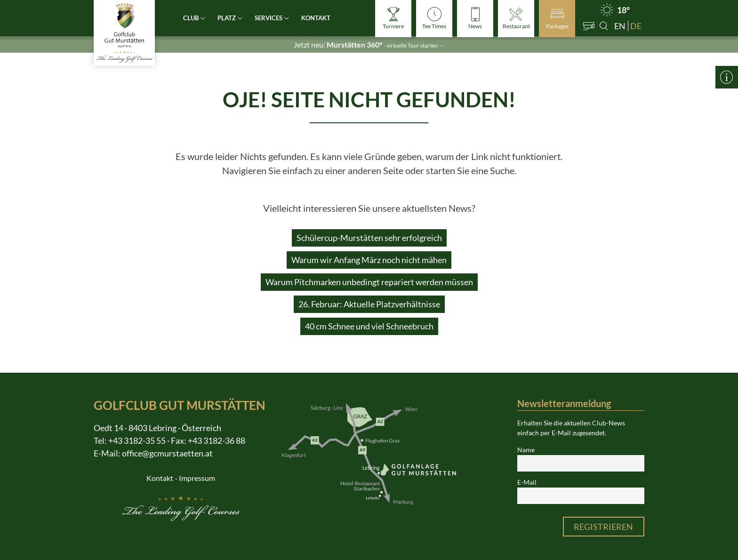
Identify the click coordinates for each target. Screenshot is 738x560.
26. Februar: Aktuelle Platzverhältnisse (369, 304)
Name (526, 450)
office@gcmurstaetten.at (167, 453)
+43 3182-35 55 (137, 440)
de (636, 26)
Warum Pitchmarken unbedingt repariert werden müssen (369, 282)
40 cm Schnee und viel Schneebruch (369, 326)
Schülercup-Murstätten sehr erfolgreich (369, 238)
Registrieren (603, 527)
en (620, 26)
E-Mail (527, 482)
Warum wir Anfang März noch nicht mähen (369, 260)
